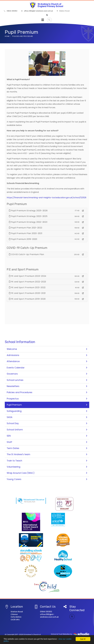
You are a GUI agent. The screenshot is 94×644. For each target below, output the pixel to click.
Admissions (47, 355)
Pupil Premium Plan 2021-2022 (26, 228)
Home (7, 36)
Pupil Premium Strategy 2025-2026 (28, 211)
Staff (47, 442)
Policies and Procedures (47, 392)
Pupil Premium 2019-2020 (23, 239)
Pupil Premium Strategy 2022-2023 (28, 222)
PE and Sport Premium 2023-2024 (28, 276)
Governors (47, 374)
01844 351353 (11, 11)
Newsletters (47, 386)
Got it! (83, 639)
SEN (47, 436)
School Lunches (47, 380)
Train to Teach (47, 461)
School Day (47, 423)
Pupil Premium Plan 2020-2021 (26, 233)
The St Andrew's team (47, 454)
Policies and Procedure (23, 36)
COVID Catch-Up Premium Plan (26, 254)
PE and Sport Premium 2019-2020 (27, 299)
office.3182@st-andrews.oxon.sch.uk (37, 11)
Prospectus (47, 399)
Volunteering (47, 467)
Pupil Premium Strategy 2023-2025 (28, 216)
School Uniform (47, 430)
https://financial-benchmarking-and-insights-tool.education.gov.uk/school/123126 (47, 198)
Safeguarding (47, 411)
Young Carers (47, 479)
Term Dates (47, 448)
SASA (47, 417)
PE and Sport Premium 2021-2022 (27, 287)
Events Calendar (47, 368)
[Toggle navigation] (43, 20)
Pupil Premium (47, 405)
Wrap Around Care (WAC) (47, 473)
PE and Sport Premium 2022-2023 (27, 282)
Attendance (47, 361)
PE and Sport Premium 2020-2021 (27, 293)
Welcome (47, 349)
